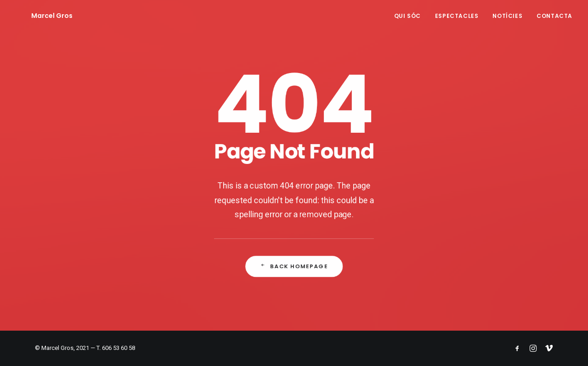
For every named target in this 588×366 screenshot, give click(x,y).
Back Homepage (294, 267)
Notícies (507, 16)
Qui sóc (407, 16)
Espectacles (457, 16)
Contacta (554, 16)
